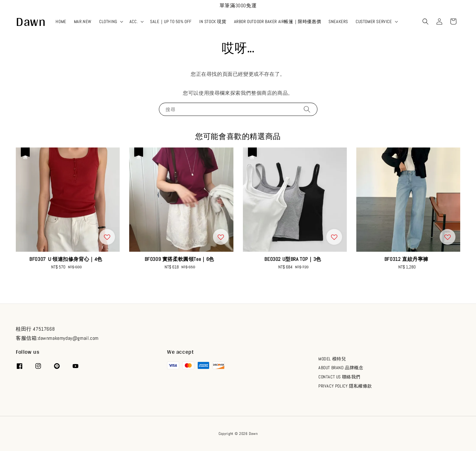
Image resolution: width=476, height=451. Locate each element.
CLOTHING (108, 21)
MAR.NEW (83, 21)
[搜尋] (307, 109)
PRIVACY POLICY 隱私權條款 (345, 386)
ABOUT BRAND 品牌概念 (341, 368)
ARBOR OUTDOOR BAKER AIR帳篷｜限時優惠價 (278, 21)
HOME (61, 21)
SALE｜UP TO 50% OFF (171, 21)
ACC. (134, 21)
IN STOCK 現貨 (213, 21)
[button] (425, 21)
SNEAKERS (338, 21)
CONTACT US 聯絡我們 (339, 377)
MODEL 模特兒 (332, 359)
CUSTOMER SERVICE (374, 21)
